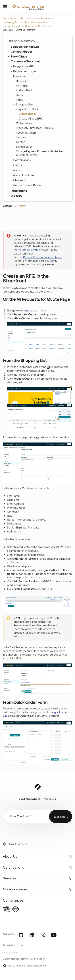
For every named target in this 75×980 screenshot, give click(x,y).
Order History (24, 123)
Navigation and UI (23, 66)
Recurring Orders (26, 132)
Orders (17, 165)
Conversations (22, 160)
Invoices (21, 137)
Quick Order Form (24, 175)
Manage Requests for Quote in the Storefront (26, 26)
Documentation (11, 18)
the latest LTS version (30, 250)
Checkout (18, 180)
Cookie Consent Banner (28, 185)
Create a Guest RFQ (31, 118)
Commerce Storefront (40, 18)
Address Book (24, 90)
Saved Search (24, 147)
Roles (19, 100)
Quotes (20, 142)
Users (24, 18)
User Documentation (21, 41)
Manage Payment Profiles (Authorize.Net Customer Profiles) (40, 153)
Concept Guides (20, 51)
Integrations (17, 191)
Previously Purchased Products (34, 128)
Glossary (16, 195)
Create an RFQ (27, 114)
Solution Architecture (23, 47)
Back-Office (17, 56)
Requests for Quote (27, 109)
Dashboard (23, 81)
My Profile (22, 86)
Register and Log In (24, 71)
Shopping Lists (24, 104)
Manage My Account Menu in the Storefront (25, 22)
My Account (19, 76)
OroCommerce (18, 844)
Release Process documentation (43, 257)
